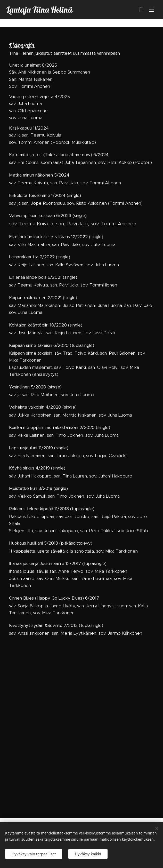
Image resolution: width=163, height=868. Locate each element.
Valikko (151, 10)
